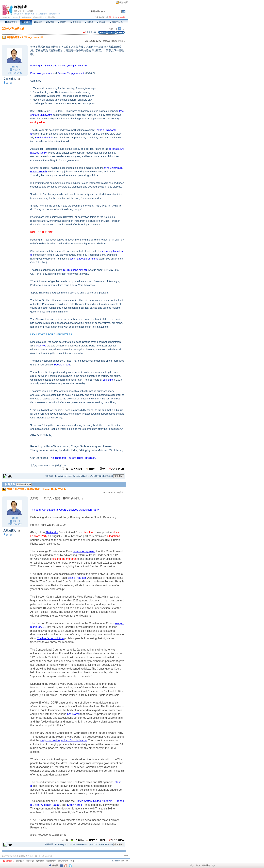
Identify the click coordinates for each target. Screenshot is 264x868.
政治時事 (26, 17)
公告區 (89, 22)
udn (4, 17)
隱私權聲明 (63, 861)
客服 (72, 861)
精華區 (38, 22)
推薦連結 (76, 22)
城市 (9, 17)
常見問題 (30, 861)
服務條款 (40, 861)
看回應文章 (90, 32)
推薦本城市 (30, 14)
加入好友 (18, 73)
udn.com (124, 861)
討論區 (26, 22)
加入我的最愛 (42, 14)
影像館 (62, 22)
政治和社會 (18, 28)
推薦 (122, 41)
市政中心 (116, 22)
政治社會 (17, 17)
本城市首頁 (11, 22)
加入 (198, 865)
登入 (192, 865)
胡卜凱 (22, 11)
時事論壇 (20, 7)
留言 (10, 73)
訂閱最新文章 (55, 14)
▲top (126, 856)
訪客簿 (101, 22)
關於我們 (20, 861)
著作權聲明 (51, 861)
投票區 (50, 22)
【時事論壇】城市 (39, 17)
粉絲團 (55, 865)
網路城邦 (124, 2)
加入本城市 (19, 14)
